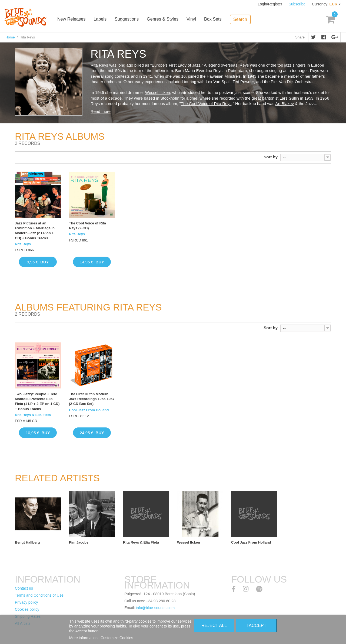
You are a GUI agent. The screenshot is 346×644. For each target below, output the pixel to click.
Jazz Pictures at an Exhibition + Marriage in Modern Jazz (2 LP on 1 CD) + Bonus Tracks (35, 231)
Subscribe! (298, 4)
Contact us (24, 588)
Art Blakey (285, 104)
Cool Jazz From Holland (89, 410)
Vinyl (196, 20)
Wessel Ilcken (158, 92)
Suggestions (132, 20)
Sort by (271, 157)
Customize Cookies (117, 638)
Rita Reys (23, 244)
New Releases (77, 20)
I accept (256, 625)
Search (245, 19)
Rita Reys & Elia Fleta (33, 415)
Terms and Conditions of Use (39, 595)
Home (10, 37)
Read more (101, 111)
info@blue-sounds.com (155, 608)
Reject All (214, 625)
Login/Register (271, 4)
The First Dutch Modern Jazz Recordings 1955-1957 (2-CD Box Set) (92, 399)
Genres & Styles (168, 20)
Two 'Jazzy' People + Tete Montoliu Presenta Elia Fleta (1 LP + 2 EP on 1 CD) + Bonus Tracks (37, 401)
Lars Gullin (289, 98)
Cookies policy (27, 609)
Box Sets (218, 20)
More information (84, 638)
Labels (106, 20)
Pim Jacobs (79, 542)
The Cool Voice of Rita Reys (206, 104)
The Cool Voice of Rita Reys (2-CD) (87, 226)
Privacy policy (26, 602)
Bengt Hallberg (27, 542)
